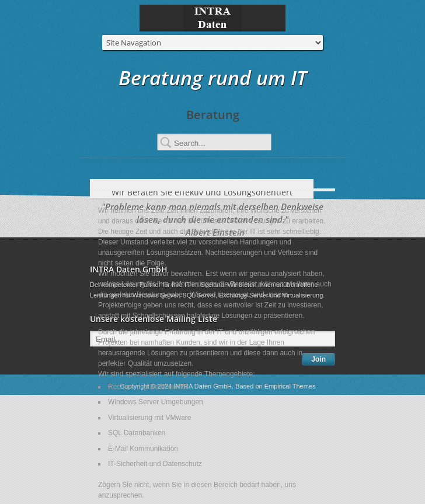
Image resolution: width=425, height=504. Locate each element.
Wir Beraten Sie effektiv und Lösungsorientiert (212, 192)
